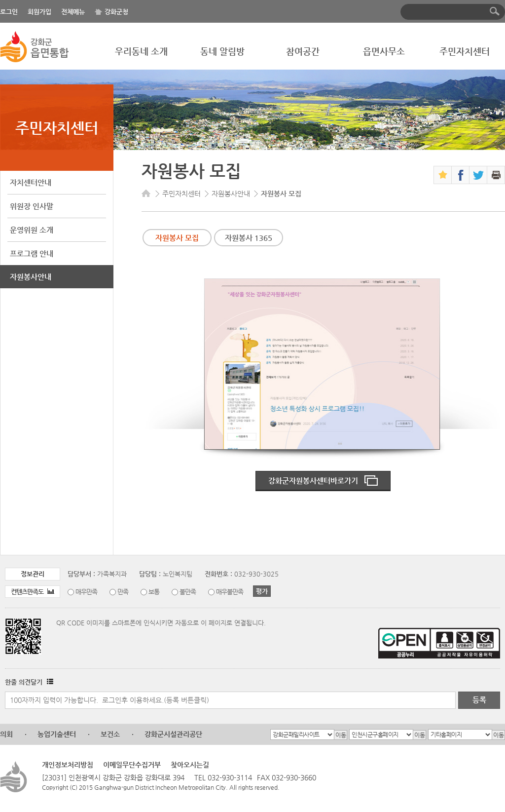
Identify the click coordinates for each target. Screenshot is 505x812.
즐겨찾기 (443, 175)
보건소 (110, 734)
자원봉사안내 (31, 277)
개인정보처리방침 (68, 765)
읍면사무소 (384, 51)
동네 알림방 (222, 51)
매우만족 (86, 592)
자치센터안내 (31, 182)
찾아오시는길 (190, 765)
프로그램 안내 (32, 253)
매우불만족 (230, 592)
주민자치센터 (465, 51)
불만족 (188, 592)
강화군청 (116, 12)
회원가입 (39, 12)
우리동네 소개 (141, 51)
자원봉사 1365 (249, 238)
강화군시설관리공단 (173, 734)
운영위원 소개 (32, 230)
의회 (6, 734)
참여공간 (303, 51)
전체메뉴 (73, 12)
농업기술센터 (57, 734)
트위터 (478, 175)
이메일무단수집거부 (132, 765)
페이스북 (460, 175)
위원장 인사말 (32, 206)
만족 (123, 592)
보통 (154, 592)
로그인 (9, 12)
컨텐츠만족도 (33, 592)
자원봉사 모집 (177, 238)
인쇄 (496, 175)
